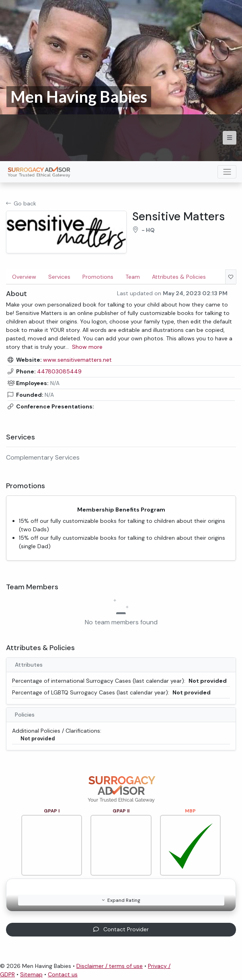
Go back (21, 203)
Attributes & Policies (179, 277)
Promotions (98, 277)
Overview (24, 277)
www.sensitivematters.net (77, 360)
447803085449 (59, 371)
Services (59, 277)
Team (133, 277)
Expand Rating (121, 900)
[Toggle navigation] (227, 172)
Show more (87, 347)
